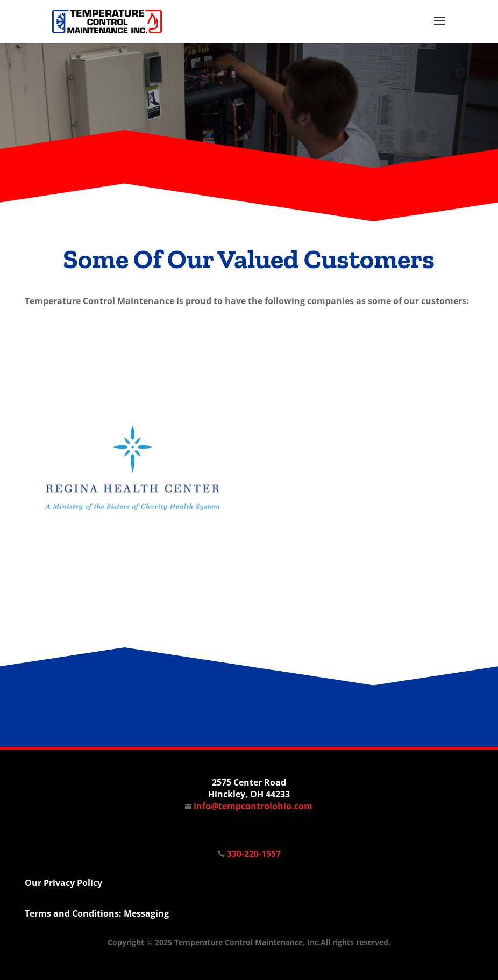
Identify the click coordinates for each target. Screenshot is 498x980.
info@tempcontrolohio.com (249, 806)
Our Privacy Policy (63, 883)
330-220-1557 (254, 854)
